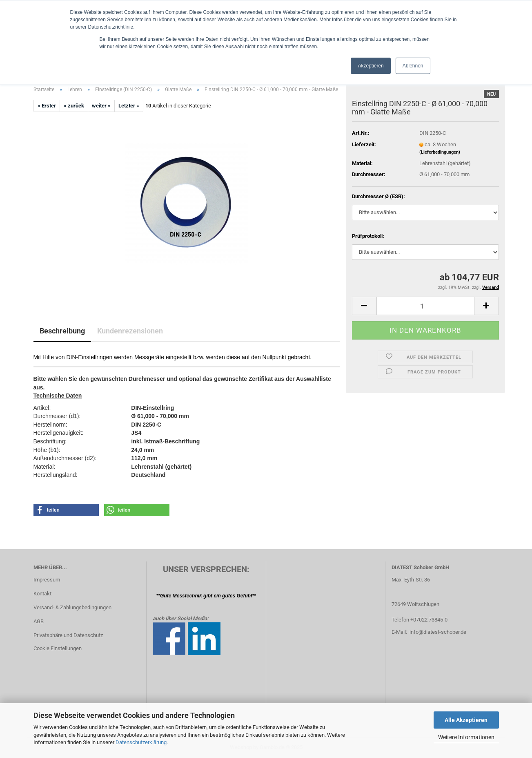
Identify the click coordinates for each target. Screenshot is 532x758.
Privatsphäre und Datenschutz (68, 635)
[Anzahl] (425, 306)
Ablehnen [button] (413, 66)
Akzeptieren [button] (371, 66)
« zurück (74, 106)
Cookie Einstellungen (58, 648)
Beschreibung (62, 331)
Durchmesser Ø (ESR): (378, 196)
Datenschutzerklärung (141, 742)
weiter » (101, 106)
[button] (364, 306)
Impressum (47, 580)
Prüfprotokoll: (368, 236)
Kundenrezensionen (130, 331)
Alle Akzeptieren (466, 720)
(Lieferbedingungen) (440, 152)
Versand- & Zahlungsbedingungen (72, 607)
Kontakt (42, 594)
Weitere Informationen (466, 737)
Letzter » (129, 106)
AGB (39, 621)
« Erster (47, 106)
